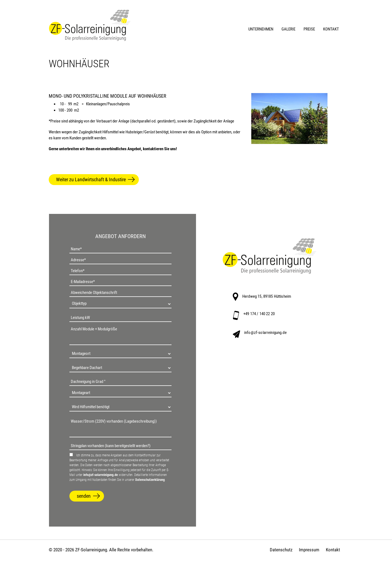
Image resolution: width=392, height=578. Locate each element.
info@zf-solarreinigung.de (101, 475)
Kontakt (333, 550)
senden (84, 496)
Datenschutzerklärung (150, 480)
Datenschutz (281, 550)
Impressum (309, 550)
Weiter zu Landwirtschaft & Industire (91, 179)
